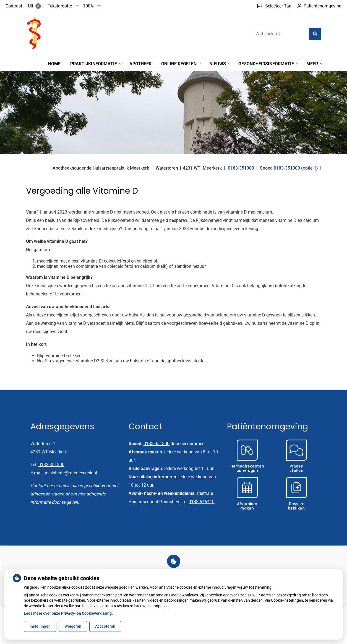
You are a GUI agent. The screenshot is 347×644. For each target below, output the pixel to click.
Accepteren (105, 626)
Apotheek (140, 64)
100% (88, 6)
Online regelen (179, 64)
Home (54, 64)
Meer (312, 64)
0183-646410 (202, 502)
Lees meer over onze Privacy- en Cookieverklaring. (68, 613)
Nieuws (218, 64)
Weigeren (73, 626)
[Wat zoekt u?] (280, 34)
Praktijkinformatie (94, 64)
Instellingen (40, 626)
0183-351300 (51, 465)
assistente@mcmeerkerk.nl (71, 473)
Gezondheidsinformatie (266, 64)
